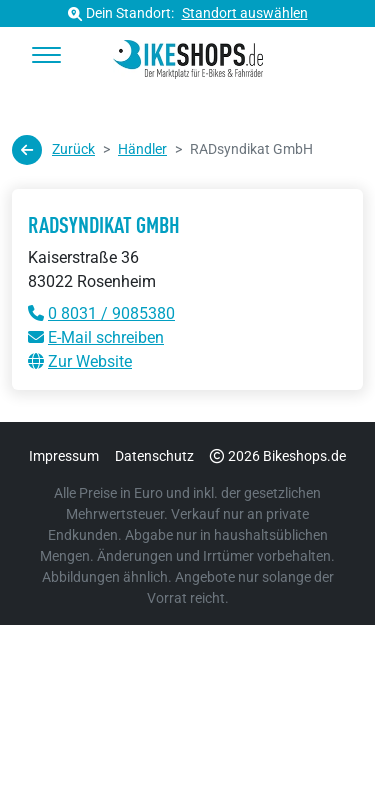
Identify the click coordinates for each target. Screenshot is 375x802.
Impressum (64, 456)
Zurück (53, 150)
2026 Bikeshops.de (278, 456)
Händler (142, 149)
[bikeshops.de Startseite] (187, 56)
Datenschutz (154, 456)
